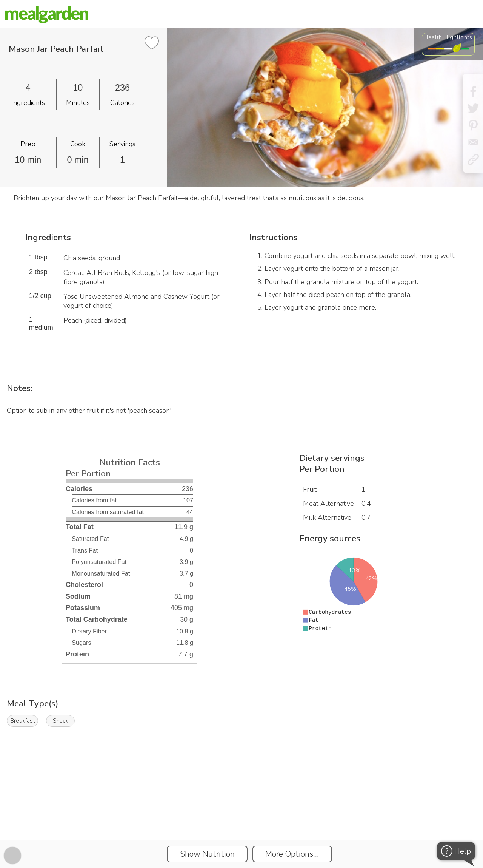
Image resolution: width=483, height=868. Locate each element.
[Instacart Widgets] (241, 814)
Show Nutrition (207, 854)
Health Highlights (448, 37)
